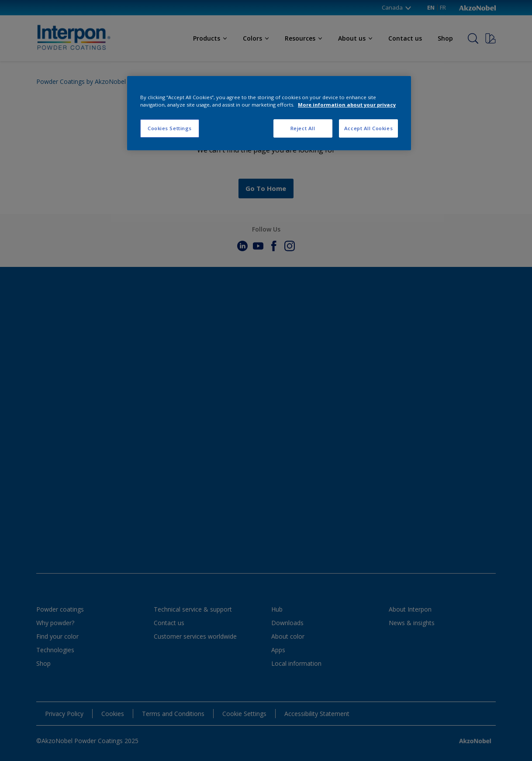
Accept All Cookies (368, 128)
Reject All (303, 128)
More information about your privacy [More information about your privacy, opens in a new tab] (347, 105)
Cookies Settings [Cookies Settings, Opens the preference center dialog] (170, 128)
